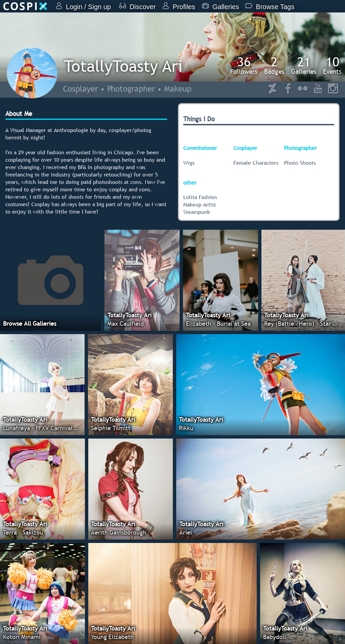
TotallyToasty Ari (123, 66)
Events (332, 65)
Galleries (304, 65)
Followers (244, 65)
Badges (274, 65)
